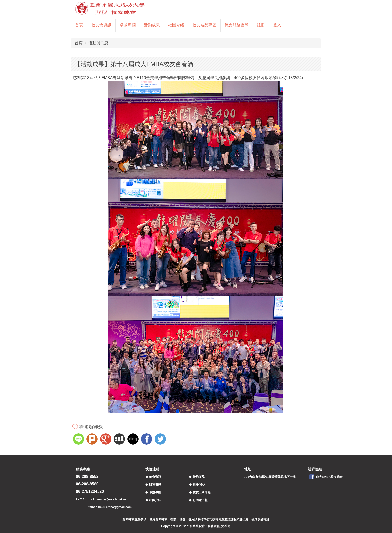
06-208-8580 (87, 484)
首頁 (79, 25)
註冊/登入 (199, 485)
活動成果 (152, 25)
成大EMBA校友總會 (329, 477)
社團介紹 (176, 25)
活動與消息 (98, 43)
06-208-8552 (87, 476)
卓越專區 (155, 492)
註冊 (261, 25)
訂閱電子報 (200, 500)
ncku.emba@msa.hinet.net (108, 499)
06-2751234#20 (90, 491)
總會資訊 (155, 477)
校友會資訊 (101, 25)
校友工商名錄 (202, 492)
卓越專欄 (128, 25)
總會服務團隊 (237, 25)
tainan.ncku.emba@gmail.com (110, 507)
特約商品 (199, 477)
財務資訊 (155, 485)
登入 (277, 25)
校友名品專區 (204, 25)
